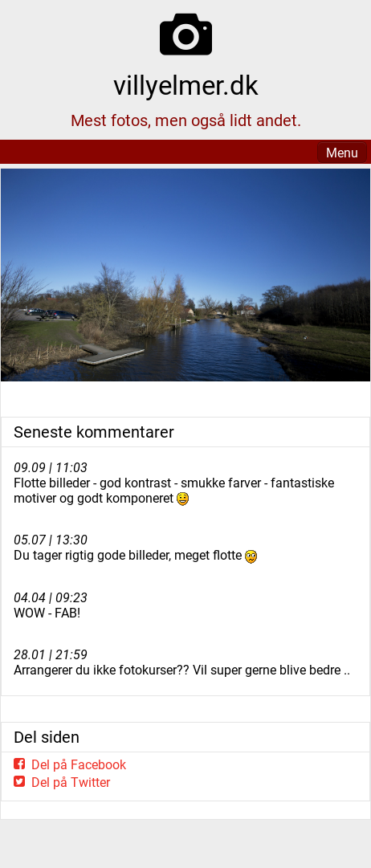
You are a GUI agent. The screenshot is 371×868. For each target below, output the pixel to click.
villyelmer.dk (186, 86)
